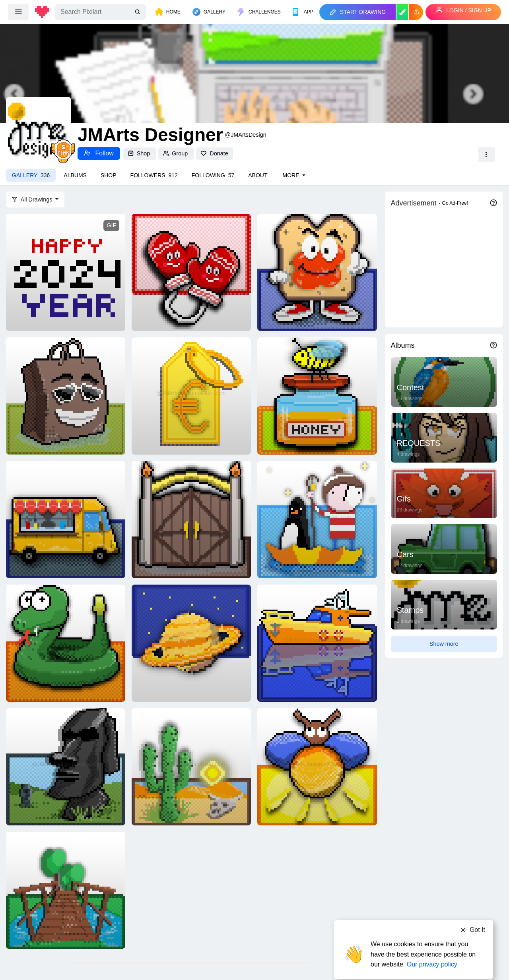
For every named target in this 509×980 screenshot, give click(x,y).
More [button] (291, 175)
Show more (444, 644)
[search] (138, 12)
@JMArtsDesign (246, 135)
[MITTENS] (191, 272)
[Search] (101, 12)
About (258, 175)
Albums (75, 175)
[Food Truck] (66, 519)
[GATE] (191, 519)
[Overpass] (66, 890)
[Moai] (66, 766)
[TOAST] (317, 272)
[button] (416, 12)
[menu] (18, 12)
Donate (214, 153)
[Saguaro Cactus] (191, 766)
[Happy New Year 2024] (66, 272)
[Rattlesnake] (66, 643)
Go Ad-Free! (455, 203)
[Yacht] (317, 643)
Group (176, 153)
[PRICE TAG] (191, 395)
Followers (154, 175)
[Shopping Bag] (66, 395)
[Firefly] (317, 766)
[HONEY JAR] (317, 395)
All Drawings (33, 199)
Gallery (31, 175)
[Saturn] (191, 643)
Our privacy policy (432, 949)
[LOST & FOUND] (317, 519)
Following (213, 175)
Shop (140, 153)
